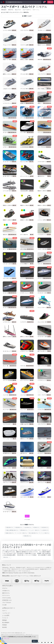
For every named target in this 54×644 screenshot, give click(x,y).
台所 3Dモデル (28, 527)
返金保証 (5, 627)
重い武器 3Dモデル (33, 533)
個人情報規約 (6, 623)
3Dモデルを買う (8, 586)
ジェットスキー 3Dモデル (44, 322)
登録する (50, 2)
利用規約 (5, 625)
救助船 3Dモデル (24, 103)
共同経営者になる (7, 600)
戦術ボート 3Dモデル (43, 191)
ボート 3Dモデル (24, 118)
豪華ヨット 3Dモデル (8, 337)
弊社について (7, 565)
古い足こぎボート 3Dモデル (9, 176)
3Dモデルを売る (6, 598)
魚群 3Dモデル (24, 453)
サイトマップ (29, 635)
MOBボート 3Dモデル (25, 220)
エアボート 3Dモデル (8, 147)
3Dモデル (5, 588)
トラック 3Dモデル (44, 533)
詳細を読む (7, 557)
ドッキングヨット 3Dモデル (44, 410)
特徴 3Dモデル (18, 527)
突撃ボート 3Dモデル (43, 103)
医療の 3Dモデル (9, 533)
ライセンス (5, 618)
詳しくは (7, 638)
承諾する (35, 641)
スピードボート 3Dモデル (9, 278)
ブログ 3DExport (7, 603)
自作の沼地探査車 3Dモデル (27, 249)
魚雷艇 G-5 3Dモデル (43, 439)
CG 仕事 (4, 605)
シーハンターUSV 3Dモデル (9, 191)
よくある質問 (6, 615)
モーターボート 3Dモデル (9, 162)
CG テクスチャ (6, 595)
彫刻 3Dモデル (9, 527)
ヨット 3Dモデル (24, 132)
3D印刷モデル (6, 591)
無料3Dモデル (6, 593)
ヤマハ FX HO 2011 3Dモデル (44, 147)
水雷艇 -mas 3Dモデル (26, 424)
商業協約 (5, 620)
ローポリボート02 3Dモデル (44, 293)
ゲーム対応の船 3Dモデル (26, 468)
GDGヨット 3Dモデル (8, 468)
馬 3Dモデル (36, 527)
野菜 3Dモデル (23, 530)
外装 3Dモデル (45, 527)
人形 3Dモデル (45, 530)
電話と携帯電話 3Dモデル (12, 530)
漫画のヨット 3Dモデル (26, 439)
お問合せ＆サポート (9, 608)
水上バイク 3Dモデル (25, 162)
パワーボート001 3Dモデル (9, 264)
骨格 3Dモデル (27, 536)
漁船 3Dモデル (41, 176)
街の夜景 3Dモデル (7, 453)
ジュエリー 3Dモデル (34, 530)
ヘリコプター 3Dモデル (21, 533)
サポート (5, 611)
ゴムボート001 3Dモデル (43, 249)
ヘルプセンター (6, 613)
